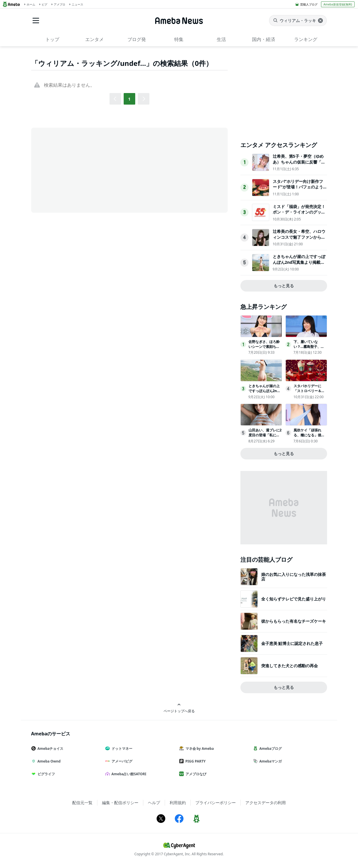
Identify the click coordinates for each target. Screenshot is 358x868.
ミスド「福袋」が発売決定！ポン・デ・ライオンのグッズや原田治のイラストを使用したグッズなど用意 (299, 215)
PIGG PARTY (195, 761)
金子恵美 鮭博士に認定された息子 (292, 643)
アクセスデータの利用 (266, 803)
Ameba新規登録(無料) (338, 4)
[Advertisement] (83, 170)
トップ (52, 39)
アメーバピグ (121, 761)
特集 (179, 39)
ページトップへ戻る (179, 708)
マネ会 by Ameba (199, 749)
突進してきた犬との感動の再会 (290, 666)
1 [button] (129, 99)
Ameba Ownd (48, 761)
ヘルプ (154, 803)
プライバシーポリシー (216, 803)
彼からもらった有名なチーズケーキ (294, 621)
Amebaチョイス (50, 749)
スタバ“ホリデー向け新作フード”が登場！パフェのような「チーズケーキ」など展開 (299, 187)
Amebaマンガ (270, 761)
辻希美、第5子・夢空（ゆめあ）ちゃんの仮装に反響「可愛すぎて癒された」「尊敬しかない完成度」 (299, 165)
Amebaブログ (270, 749)
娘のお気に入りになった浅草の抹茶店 (294, 577)
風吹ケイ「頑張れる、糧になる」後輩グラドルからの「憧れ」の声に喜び (309, 437)
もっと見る (284, 286)
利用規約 (178, 803)
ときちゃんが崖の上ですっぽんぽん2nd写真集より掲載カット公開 (299, 262)
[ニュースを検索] (298, 21)
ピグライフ (45, 774)
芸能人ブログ (309, 4)
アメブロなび (195, 774)
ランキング (306, 39)
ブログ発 (137, 39)
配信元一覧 (82, 803)
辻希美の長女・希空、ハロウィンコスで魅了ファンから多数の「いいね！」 (299, 237)
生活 (221, 39)
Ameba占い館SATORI (128, 774)
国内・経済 (264, 39)
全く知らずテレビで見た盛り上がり (294, 599)
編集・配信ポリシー (120, 803)
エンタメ (94, 39)
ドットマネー (121, 749)
